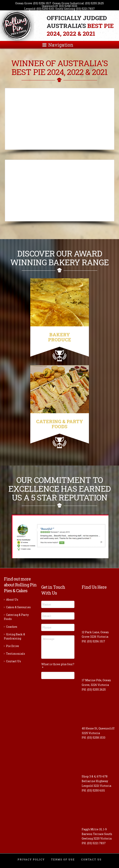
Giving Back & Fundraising (14, 636)
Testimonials (16, 654)
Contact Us (13, 661)
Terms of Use (63, 859)
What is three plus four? (58, 666)
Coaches (12, 627)
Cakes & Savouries (18, 607)
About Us (12, 600)
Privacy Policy (31, 859)
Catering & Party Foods (16, 617)
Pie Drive (13, 646)
